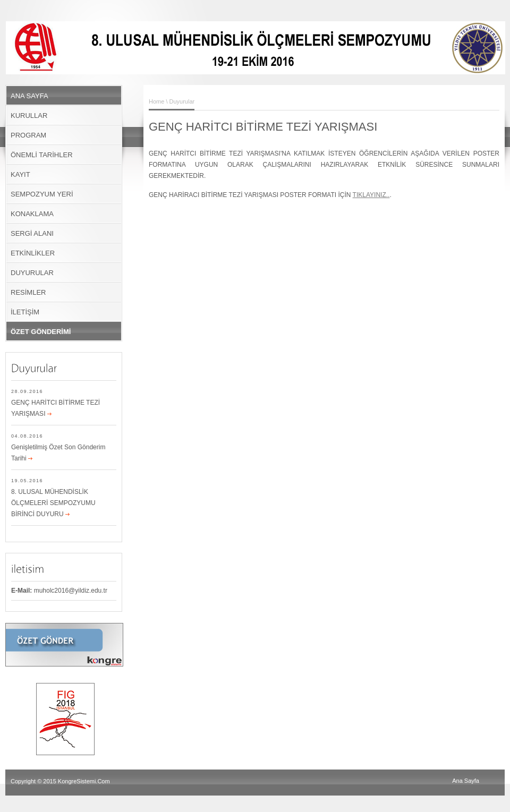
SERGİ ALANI (32, 233)
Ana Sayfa (466, 781)
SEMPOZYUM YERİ (42, 194)
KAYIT (20, 174)
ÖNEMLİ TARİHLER (42, 155)
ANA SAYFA (29, 96)
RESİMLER (28, 292)
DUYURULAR (32, 273)
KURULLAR (29, 116)
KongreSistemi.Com (84, 781)
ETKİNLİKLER (33, 253)
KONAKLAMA (32, 214)
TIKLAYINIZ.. (371, 195)
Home (156, 101)
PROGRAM (28, 135)
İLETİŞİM (25, 312)
